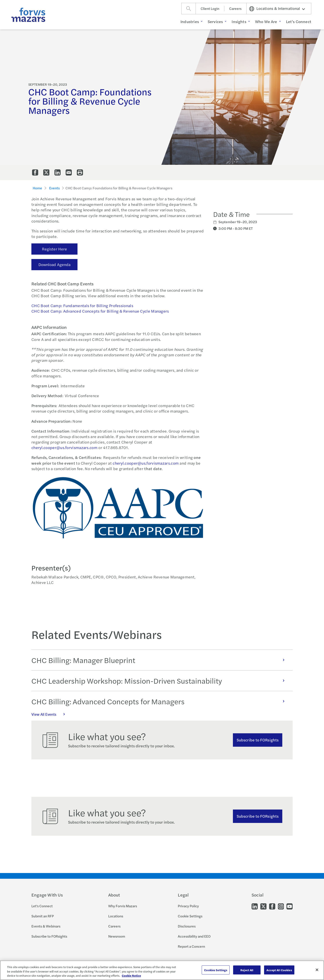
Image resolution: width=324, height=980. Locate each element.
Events (55, 188)
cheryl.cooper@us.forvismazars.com (64, 447)
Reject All (247, 970)
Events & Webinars (46, 926)
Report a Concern (191, 946)
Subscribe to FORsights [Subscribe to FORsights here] (258, 816)
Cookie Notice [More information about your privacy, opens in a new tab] (131, 975)
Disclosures (187, 926)
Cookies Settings (216, 970)
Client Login (210, 8)
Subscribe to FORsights (258, 740)
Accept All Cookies (279, 970)
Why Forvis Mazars (123, 906)
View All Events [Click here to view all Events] (50, 714)
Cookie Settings (190, 916)
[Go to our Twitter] (263, 906)
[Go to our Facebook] (272, 906)
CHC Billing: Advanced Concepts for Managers (160, 701)
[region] (162, 970)
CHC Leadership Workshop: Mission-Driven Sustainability (160, 681)
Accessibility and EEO (194, 936)
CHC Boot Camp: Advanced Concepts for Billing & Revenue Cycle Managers (100, 311)
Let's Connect (42, 906)
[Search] (189, 9)
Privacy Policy (188, 906)
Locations (116, 916)
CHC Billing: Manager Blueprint (160, 660)
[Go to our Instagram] (281, 906)
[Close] (317, 970)
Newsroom (117, 936)
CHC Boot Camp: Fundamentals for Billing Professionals (82, 305)
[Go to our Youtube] (290, 906)
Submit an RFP (43, 916)
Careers (235, 8)
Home (38, 188)
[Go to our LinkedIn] (255, 906)
